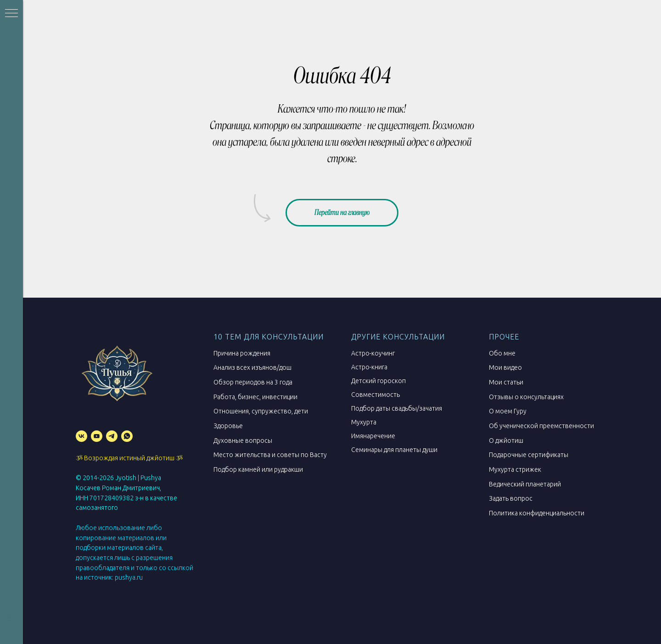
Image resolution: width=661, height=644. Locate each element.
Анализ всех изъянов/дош (252, 367)
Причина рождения (242, 353)
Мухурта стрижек (515, 469)
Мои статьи (506, 382)
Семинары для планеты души (394, 450)
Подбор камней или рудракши (258, 469)
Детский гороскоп (378, 381)
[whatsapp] (127, 436)
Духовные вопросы (243, 441)
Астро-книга (369, 367)
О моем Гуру (508, 411)
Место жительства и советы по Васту (270, 455)
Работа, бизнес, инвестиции (255, 397)
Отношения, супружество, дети (261, 411)
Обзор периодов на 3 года (253, 382)
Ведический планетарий (525, 484)
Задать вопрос (511, 498)
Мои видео (505, 367)
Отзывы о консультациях (526, 397)
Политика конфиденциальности (537, 513)
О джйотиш (506, 441)
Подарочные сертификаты (529, 455)
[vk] (81, 436)
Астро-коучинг (373, 353)
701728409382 (112, 498)
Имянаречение (373, 436)
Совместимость (375, 395)
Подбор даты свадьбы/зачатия (397, 408)
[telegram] (112, 436)
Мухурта (364, 422)
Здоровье (228, 426)
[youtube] (97, 436)
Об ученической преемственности (541, 426)
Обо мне (502, 353)
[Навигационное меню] (11, 14)
